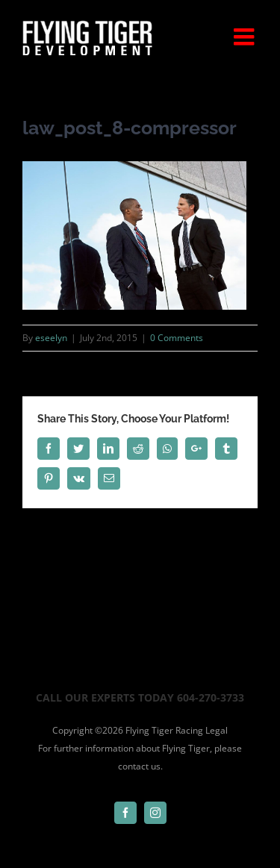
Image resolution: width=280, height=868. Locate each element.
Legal (217, 730)
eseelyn (51, 338)
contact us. (140, 766)
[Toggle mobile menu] (246, 37)
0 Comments (177, 338)
